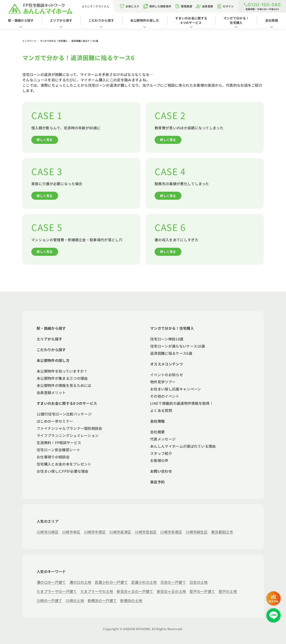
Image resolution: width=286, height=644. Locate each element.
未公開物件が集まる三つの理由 (62, 378)
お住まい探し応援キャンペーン (176, 389)
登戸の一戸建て (202, 591)
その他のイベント (165, 396)
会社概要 (157, 432)
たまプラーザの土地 (97, 591)
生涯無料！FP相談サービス (59, 443)
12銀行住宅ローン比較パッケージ (64, 414)
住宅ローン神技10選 (167, 339)
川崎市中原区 (95, 532)
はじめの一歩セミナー (55, 421)
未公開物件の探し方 (145, 20)
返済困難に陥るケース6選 (171, 353)
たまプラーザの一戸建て (57, 591)
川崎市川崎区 (48, 532)
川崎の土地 (75, 600)
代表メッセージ (163, 439)
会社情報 (157, 421)
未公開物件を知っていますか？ (62, 371)
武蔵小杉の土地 (144, 582)
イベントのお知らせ (167, 375)
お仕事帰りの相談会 (53, 457)
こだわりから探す (101, 20)
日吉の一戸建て (173, 582)
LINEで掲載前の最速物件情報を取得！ (182, 403)
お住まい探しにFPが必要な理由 (63, 471)
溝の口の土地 (80, 582)
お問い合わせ (161, 471)
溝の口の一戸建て (51, 582)
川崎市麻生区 (197, 532)
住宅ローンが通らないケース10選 (178, 346)
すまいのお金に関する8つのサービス (191, 20)
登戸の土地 (228, 591)
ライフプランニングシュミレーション (68, 435)
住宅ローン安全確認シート (58, 450)
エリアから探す (61, 20)
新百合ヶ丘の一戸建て (135, 591)
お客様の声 (159, 460)
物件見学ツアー (163, 382)
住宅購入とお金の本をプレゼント (64, 464)
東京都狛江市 (222, 532)
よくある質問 (161, 410)
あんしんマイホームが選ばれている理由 (183, 446)
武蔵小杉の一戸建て (111, 582)
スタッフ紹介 (161, 453)
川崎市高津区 (120, 532)
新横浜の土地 (131, 600)
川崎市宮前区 (146, 532)
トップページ (29, 41)
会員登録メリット (51, 392)
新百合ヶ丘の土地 (171, 591)
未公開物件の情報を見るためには (64, 385)
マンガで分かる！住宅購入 (236, 20)
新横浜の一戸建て (102, 600)
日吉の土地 (199, 582)
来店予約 (157, 482)
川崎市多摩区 (171, 532)
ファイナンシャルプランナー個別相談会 (69, 428)
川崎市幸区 (71, 532)
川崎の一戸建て (49, 600)
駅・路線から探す (21, 20)
